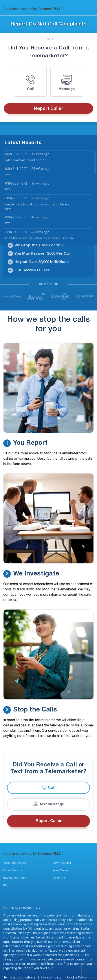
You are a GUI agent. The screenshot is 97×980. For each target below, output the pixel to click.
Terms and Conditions (19, 978)
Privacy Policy (51, 978)
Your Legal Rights (15, 863)
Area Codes (61, 871)
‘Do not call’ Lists (15, 878)
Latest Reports (13, 871)
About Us (59, 878)
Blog (6, 886)
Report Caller (49, 108)
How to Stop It (62, 863)
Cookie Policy (77, 978)
